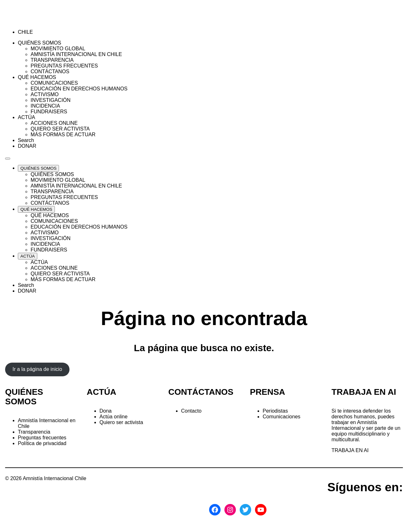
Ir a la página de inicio (37, 369)
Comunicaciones (281, 417)
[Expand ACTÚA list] (28, 256)
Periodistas (275, 411)
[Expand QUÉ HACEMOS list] (36, 209)
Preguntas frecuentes (42, 438)
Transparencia (34, 432)
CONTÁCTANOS (201, 392)
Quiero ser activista (121, 422)
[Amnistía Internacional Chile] (42, 21)
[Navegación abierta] (8, 159)
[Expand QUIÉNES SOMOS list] (38, 168)
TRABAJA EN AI (350, 450)
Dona (106, 411)
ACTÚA (102, 392)
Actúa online (113, 417)
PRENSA (267, 392)
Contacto (191, 411)
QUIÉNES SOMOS (24, 397)
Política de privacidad (42, 443)
